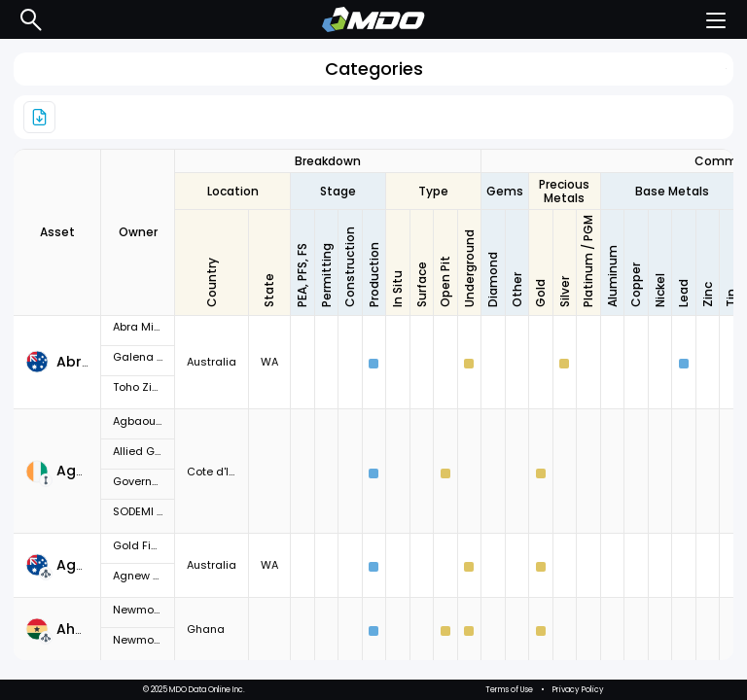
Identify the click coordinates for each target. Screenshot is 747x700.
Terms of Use (509, 690)
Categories (374, 69)
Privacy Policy (578, 690)
